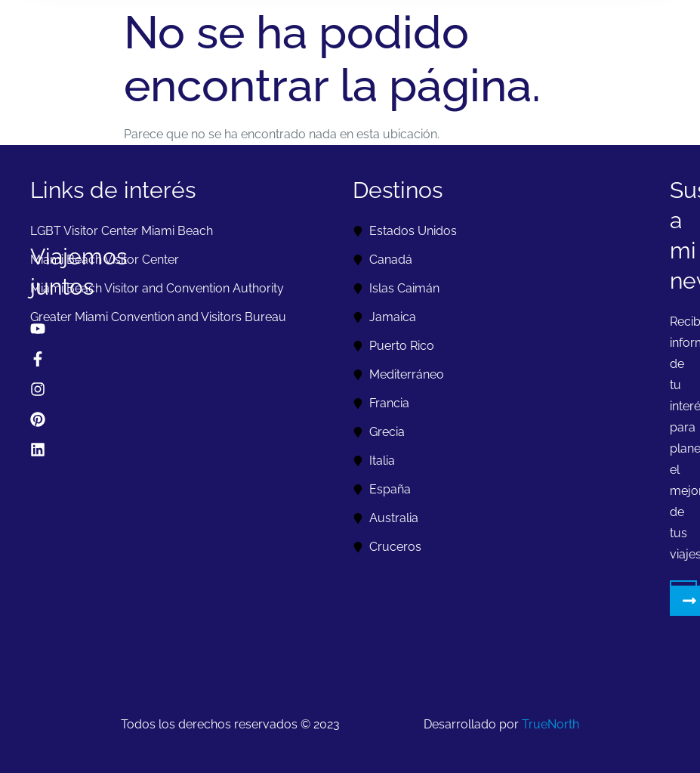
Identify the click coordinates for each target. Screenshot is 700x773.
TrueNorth (550, 724)
